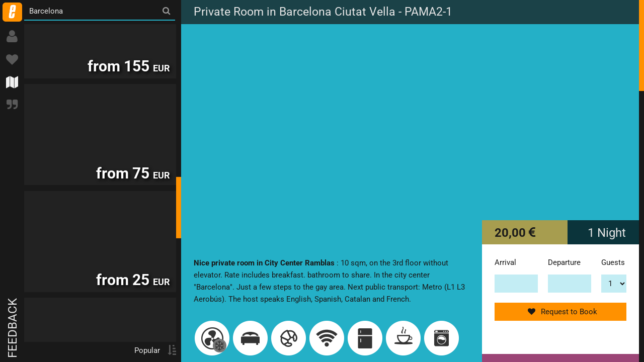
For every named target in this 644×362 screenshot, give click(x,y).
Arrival (505, 262)
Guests (613, 262)
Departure (564, 262)
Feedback (13, 328)
